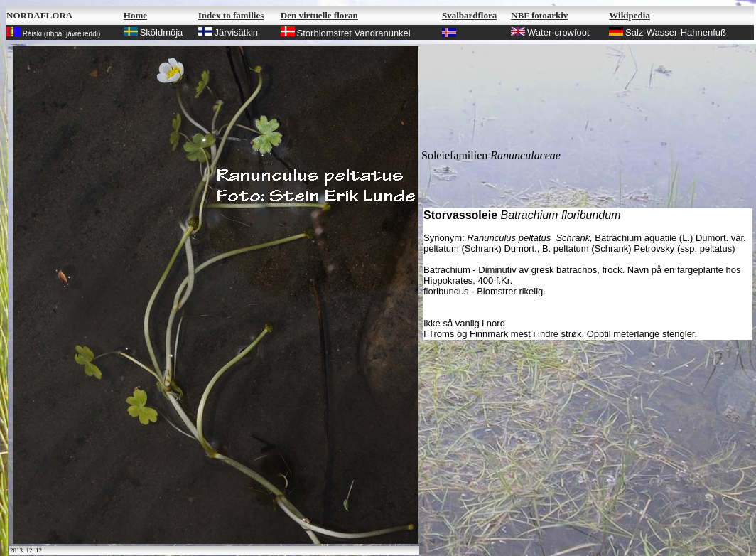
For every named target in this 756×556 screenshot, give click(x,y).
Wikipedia (630, 15)
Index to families (231, 15)
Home (135, 15)
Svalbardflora (469, 15)
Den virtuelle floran (319, 15)
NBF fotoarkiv (539, 15)
